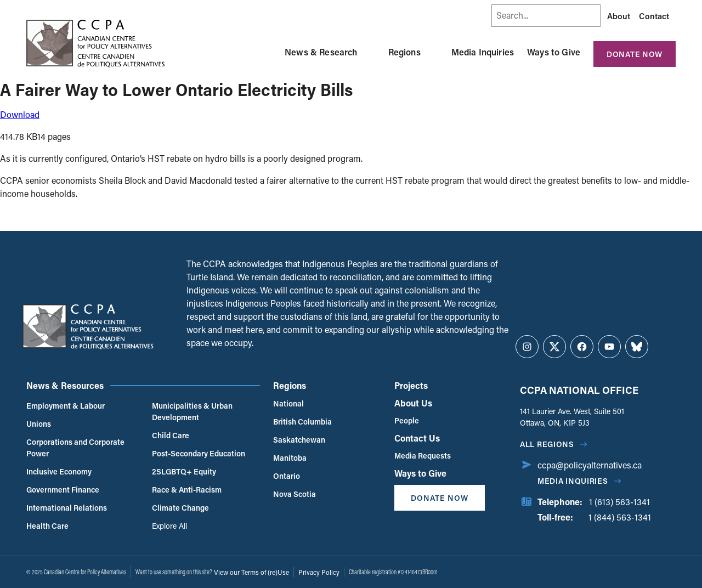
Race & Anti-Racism (187, 490)
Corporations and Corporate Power (75, 448)
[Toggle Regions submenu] (434, 52)
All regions (547, 444)
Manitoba (290, 458)
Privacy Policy (319, 572)
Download (20, 114)
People (407, 420)
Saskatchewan (299, 440)
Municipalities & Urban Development (192, 411)
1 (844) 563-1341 (620, 517)
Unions (39, 424)
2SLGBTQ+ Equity (184, 471)
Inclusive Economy (59, 471)
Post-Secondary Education (199, 453)
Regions (404, 52)
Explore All (169, 526)
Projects (411, 385)
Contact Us (417, 438)
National (288, 403)
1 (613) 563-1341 (619, 502)
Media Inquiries (483, 52)
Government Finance (63, 490)
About (619, 16)
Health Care (47, 526)
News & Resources (65, 385)
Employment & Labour (66, 406)
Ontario (287, 476)
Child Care (171, 435)
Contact (654, 16)
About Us (413, 403)
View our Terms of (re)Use (251, 572)
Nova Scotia (295, 494)
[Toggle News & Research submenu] (371, 52)
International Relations (67, 508)
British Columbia (302, 422)
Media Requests (423, 456)
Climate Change (180, 508)
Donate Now (635, 54)
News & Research (321, 52)
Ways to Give (554, 52)
